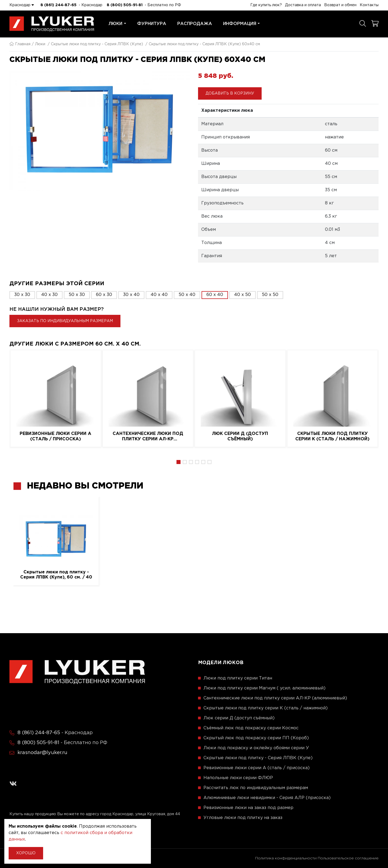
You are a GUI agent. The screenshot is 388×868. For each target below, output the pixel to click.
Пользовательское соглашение (348, 858)
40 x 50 (242, 295)
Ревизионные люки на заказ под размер (248, 808)
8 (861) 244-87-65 (58, 5)
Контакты (369, 5)
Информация (242, 24)
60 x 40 (215, 295)
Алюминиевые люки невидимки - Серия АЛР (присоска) (267, 798)
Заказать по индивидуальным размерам (65, 321)
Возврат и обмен (340, 5)
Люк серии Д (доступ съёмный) (240, 436)
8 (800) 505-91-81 (125, 5)
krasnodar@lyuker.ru (42, 753)
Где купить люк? (266, 5)
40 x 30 (49, 295)
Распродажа (195, 24)
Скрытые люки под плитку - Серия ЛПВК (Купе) (97, 44)
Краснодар (22, 5)
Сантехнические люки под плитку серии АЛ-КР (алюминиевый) (148, 437)
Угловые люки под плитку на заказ (243, 818)
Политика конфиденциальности (286, 858)
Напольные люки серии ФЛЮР (238, 778)
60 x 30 (104, 295)
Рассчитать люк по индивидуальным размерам (256, 788)
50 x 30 (77, 295)
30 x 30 (22, 295)
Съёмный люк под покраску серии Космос (251, 728)
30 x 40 (131, 295)
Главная (20, 44)
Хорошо (26, 853)
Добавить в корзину (230, 93)
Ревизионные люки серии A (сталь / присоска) (56, 436)
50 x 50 (270, 295)
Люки (117, 24)
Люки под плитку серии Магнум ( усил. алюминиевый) (264, 688)
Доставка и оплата (303, 5)
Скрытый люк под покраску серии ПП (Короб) (256, 738)
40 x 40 (159, 295)
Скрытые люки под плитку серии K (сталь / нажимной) (332, 436)
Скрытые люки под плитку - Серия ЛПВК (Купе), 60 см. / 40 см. (56, 575)
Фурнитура (152, 24)
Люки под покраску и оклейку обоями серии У (256, 748)
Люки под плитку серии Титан (238, 678)
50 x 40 (187, 295)
